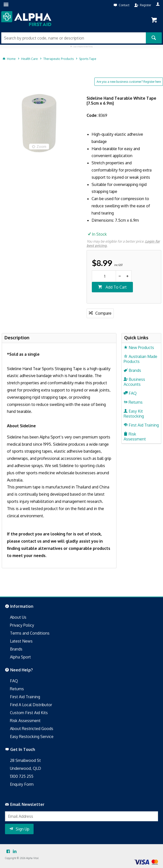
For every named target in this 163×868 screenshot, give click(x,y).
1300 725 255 (22, 776)
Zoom (41, 147)
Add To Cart (116, 287)
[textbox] (74, 38)
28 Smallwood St (25, 760)
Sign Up (23, 829)
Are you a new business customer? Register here (129, 82)
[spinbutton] (104, 276)
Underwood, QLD (26, 768)
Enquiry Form (22, 784)
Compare (103, 313)
